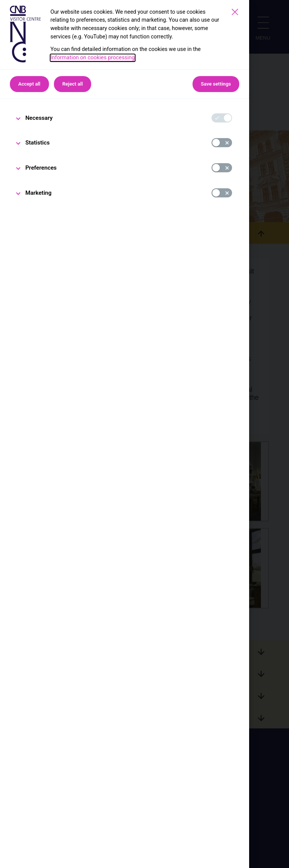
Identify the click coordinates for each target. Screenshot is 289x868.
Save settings (216, 84)
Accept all (29, 84)
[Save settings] (235, 12)
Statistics (38, 143)
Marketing (39, 193)
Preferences (41, 168)
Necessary (39, 118)
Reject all (73, 84)
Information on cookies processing (93, 58)
